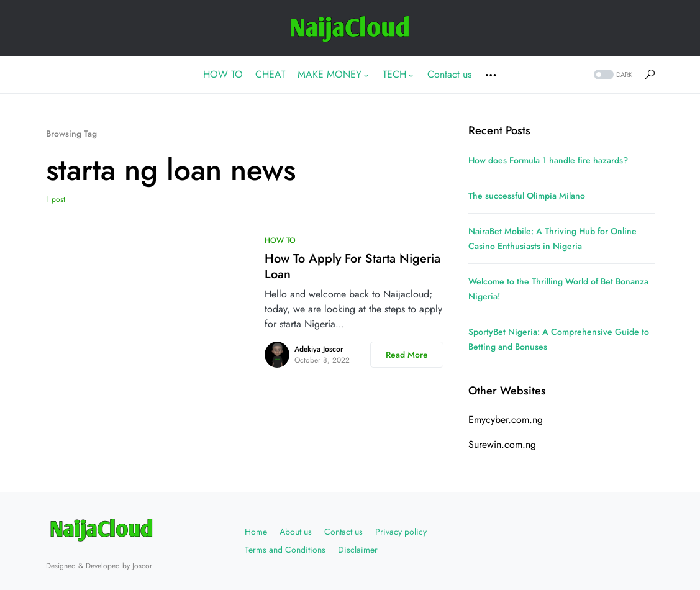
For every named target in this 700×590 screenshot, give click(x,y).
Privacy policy (401, 532)
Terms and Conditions (285, 550)
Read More (407, 355)
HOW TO (280, 240)
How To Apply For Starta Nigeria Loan (352, 266)
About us (296, 532)
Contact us (343, 532)
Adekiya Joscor (319, 349)
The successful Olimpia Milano (527, 196)
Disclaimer (358, 550)
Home (256, 532)
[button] (612, 75)
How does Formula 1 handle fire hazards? (548, 160)
